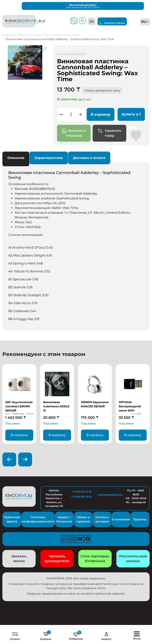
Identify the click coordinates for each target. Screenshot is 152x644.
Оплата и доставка (102, 519)
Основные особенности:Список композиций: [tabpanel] (76, 246)
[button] (45, 49)
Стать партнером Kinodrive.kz (95, 559)
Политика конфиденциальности (38, 519)
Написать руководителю (57, 559)
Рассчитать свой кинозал (133, 559)
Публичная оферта (12, 519)
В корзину (101, 114)
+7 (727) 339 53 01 (81, 497)
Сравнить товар (109, 133)
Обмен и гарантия (83, 519)
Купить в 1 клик (131, 116)
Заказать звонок (112, 23)
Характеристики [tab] (49, 158)
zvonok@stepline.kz (109, 495)
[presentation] (9, 459)
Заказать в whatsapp (74, 133)
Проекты (140, 519)
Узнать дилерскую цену (102, 90)
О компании (121, 519)
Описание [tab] (16, 158)
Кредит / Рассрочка (64, 519)
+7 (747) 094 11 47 (81, 492)
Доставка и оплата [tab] (89, 158)
